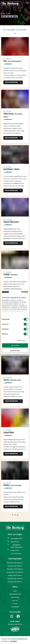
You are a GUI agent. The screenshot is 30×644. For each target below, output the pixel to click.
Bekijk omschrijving (13, 82)
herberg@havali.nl (16, 539)
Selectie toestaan (15, 351)
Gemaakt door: (9, 641)
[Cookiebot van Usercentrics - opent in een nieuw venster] (21, 292)
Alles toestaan (15, 345)
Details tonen (21, 340)
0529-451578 (15, 542)
